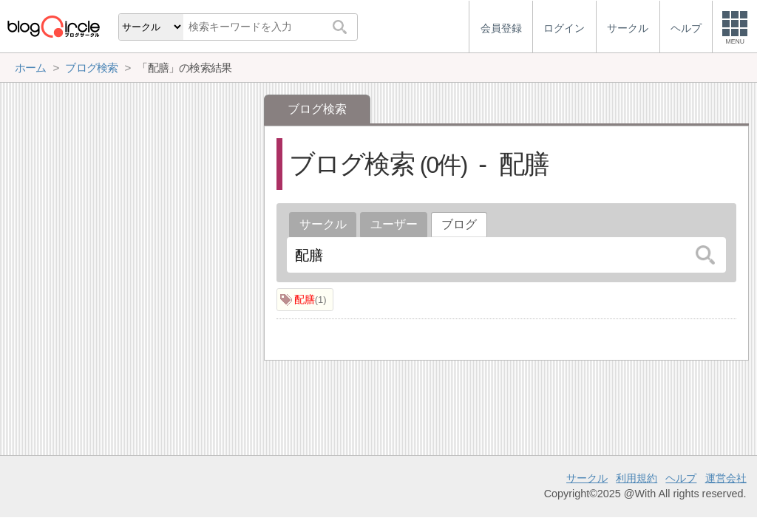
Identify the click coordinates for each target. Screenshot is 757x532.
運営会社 (726, 478)
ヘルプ (681, 478)
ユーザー (394, 224)
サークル (323, 224)
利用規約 (637, 478)
